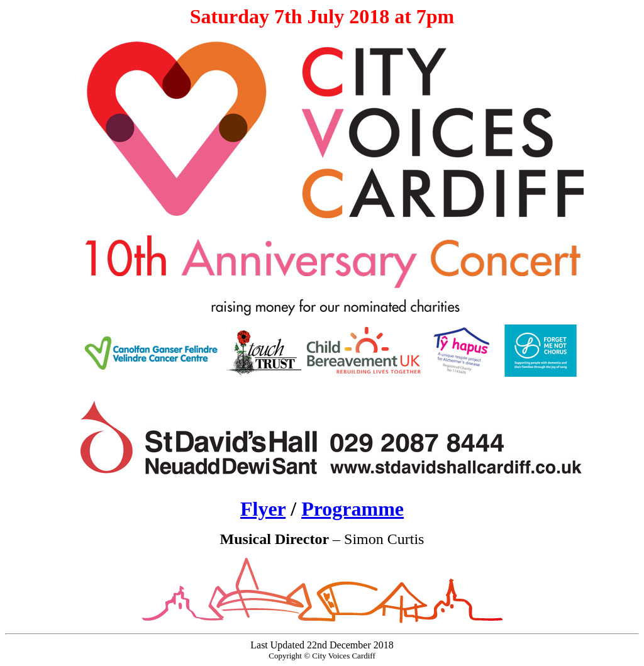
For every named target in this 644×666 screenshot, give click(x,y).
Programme (353, 509)
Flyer (263, 509)
